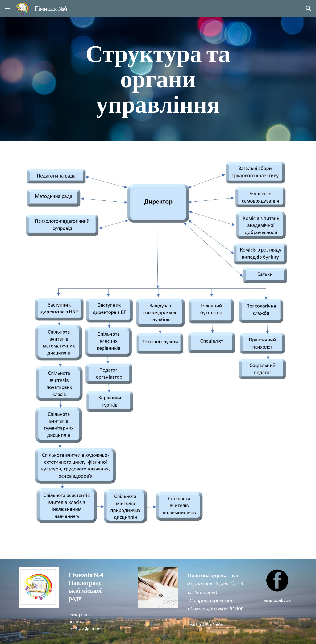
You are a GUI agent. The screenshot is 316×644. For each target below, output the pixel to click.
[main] (158, 79)
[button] (7, 8)
